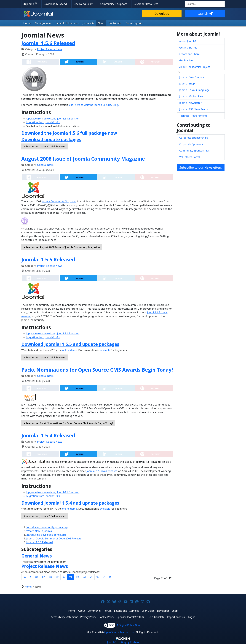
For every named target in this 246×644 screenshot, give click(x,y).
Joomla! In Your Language (194, 90)
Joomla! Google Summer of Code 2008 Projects (54, 538)
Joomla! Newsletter (190, 103)
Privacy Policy (88, 617)
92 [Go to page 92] (78, 577)
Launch (205, 14)
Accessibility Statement (64, 617)
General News (45, 165)
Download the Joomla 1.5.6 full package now (69, 133)
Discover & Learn (84, 4)
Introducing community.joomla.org (47, 527)
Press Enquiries (135, 23)
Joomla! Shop (187, 84)
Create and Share (189, 54)
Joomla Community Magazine (59, 201)
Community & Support (114, 4)
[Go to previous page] (31, 577)
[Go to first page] (25, 577)
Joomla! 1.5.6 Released (48, 43)
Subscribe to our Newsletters (201, 167)
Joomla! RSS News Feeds (194, 109)
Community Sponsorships (194, 151)
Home (27, 23)
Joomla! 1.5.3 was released (102, 471)
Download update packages (51, 139)
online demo (70, 350)
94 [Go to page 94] (91, 577)
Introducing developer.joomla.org (46, 535)
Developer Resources (146, 4)
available (105, 350)
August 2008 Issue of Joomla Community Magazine (83, 159)
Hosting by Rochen (123, 642)
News (101, 23)
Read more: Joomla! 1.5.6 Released (45, 146)
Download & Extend (56, 4)
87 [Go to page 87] (43, 577)
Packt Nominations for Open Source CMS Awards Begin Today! (97, 370)
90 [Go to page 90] (64, 577)
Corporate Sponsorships (194, 138)
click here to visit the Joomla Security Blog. (94, 105)
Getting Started (188, 48)
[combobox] (205, 4)
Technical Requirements (193, 116)
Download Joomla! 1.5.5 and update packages (70, 344)
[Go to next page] (104, 577)
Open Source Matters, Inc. (120, 632)
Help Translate (156, 617)
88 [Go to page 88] (50, 577)
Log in (192, 617)
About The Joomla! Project (195, 67)
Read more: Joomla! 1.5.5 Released (45, 357)
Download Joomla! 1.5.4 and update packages (70, 503)
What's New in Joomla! (39, 531)
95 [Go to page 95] (98, 577)
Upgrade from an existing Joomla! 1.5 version (53, 119)
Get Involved (187, 60)
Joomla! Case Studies (191, 77)
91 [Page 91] (71, 577)
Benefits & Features (67, 23)
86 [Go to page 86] (37, 577)
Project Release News (50, 49)
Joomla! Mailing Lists (191, 96)
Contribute (115, 23)
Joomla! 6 (88, 23)
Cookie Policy (106, 617)
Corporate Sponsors (191, 144)
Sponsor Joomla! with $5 (131, 617)
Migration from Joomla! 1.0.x (43, 122)
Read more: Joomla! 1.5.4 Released (45, 516)
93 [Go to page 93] (84, 577)
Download (162, 14)
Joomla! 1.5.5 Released (48, 259)
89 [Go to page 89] (57, 577)
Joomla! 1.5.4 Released (48, 435)
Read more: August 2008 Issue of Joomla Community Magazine (61, 247)
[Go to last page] (110, 577)
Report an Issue (176, 617)
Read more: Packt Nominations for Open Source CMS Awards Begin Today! (68, 423)
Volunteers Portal (190, 157)
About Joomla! (43, 23)
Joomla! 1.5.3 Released (40, 542)
